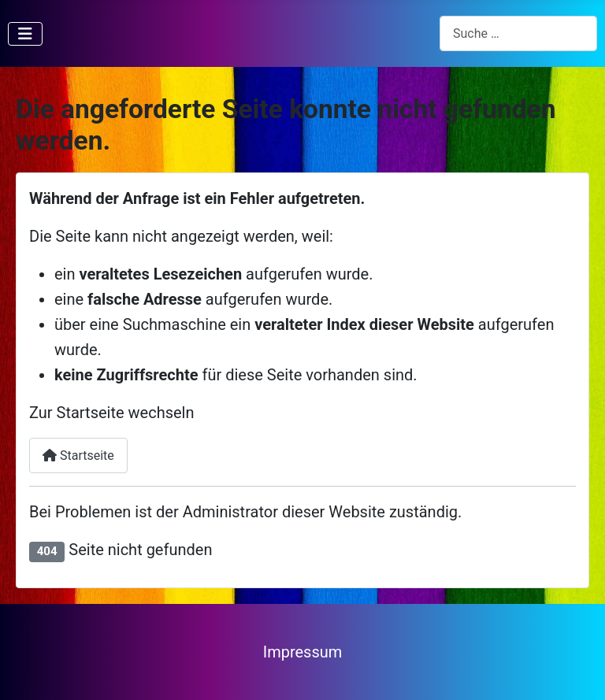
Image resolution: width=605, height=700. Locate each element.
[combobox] (518, 33)
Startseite (78, 456)
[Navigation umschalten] (25, 34)
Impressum (303, 652)
